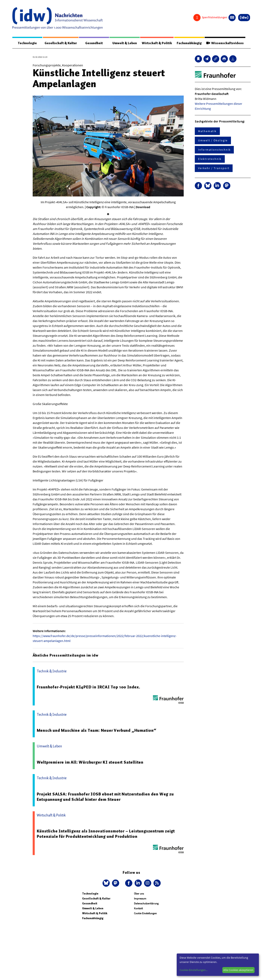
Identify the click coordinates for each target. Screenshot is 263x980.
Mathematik (207, 131)
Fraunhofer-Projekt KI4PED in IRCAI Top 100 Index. (89, 687)
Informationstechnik (214, 150)
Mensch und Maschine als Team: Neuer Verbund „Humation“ (97, 730)
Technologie (27, 43)
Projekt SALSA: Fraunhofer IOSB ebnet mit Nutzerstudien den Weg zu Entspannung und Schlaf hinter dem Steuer (105, 797)
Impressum (140, 899)
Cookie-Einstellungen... (194, 970)
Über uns (139, 894)
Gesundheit (94, 43)
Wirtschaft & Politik (157, 43)
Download (143, 207)
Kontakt (138, 908)
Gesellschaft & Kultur (61, 43)
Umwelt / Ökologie (213, 140)
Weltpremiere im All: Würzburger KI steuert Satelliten (90, 762)
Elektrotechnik (210, 159)
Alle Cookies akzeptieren (238, 970)
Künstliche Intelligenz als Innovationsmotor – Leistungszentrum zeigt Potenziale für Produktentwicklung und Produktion (106, 834)
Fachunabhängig (189, 43)
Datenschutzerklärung (146, 903)
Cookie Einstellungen (145, 913)
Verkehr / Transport (214, 168)
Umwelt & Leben (125, 43)
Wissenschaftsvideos (225, 43)
